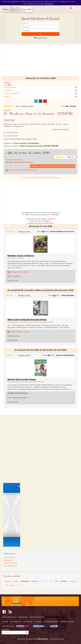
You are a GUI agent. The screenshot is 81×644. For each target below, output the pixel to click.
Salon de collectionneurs (65, 355)
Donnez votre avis (11, 87)
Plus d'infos (49, 4)
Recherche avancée (40, 38)
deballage (44, 581)
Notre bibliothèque (11, 566)
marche (46, 223)
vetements (20, 585)
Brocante (73, 106)
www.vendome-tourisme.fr (23, 162)
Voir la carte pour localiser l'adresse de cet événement (41, 177)
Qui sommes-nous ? (11, 557)
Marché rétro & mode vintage (22, 379)
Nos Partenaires (16, 622)
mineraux (73, 581)
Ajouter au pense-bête (12, 93)
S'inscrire (38, 622)
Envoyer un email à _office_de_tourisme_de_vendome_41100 (53, 166)
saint (7, 585)
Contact (5, 622)
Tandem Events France (18, 393)
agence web (33, 639)
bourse (8, 581)
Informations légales (51, 622)
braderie (16, 581)
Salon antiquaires (68, 295)
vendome (38, 223)
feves (51, 581)
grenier (64, 581)
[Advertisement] (40, 61)
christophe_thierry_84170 (19, 272)
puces (51, 223)
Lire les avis (8, 90)
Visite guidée (8, 560)
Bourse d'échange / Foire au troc (62, 231)
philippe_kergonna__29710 (19, 332)
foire (57, 581)
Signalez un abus (27, 106)
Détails (18, 106)
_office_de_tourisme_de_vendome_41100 (27, 153)
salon (12, 585)
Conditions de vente (67, 622)
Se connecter (28, 622)
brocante (31, 223)
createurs (35, 581)
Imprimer (8, 96)
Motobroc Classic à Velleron (21, 256)
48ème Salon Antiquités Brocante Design (27, 320)
